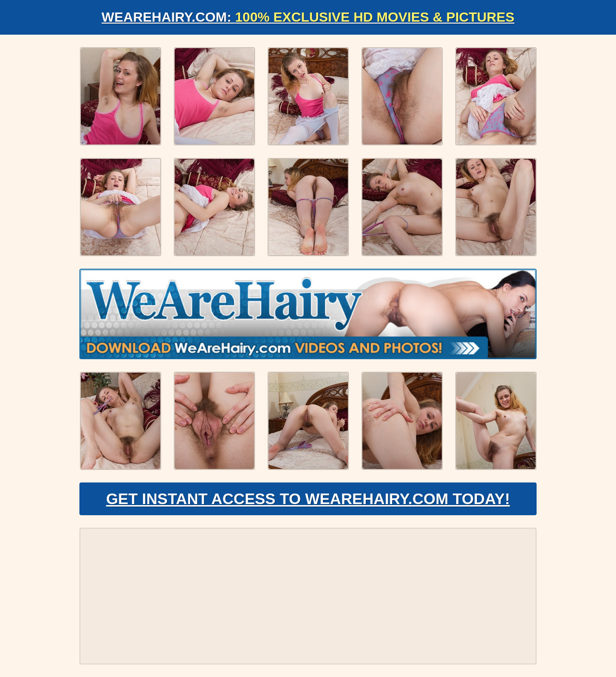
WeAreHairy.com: (308, 17)
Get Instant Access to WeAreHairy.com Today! (308, 499)
